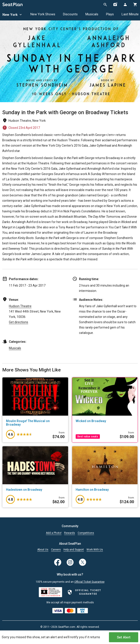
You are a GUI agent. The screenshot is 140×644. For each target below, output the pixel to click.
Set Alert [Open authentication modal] (124, 637)
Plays (110, 14)
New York (13, 15)
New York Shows (43, 14)
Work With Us (95, 550)
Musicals (92, 14)
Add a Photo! (54, 533)
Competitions (86, 533)
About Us (43, 550)
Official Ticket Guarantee (89, 582)
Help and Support (74, 550)
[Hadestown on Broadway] (35, 490)
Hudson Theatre (20, 306)
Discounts (70, 14)
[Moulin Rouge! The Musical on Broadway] (35, 423)
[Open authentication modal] (125, 4)
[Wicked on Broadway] (105, 421)
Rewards (70, 533)
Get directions (19, 322)
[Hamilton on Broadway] (105, 490)
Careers (56, 550)
